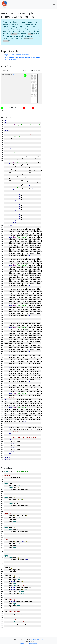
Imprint (22, 643)
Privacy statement (32, 643)
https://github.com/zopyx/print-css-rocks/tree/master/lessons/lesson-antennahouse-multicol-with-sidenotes (22, 56)
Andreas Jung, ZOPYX (38, 639)
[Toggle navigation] (54, 5)
